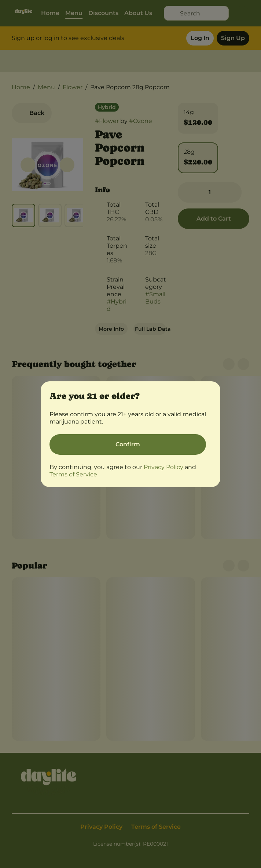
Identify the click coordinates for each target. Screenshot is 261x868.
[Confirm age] (128, 444)
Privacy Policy (163, 467)
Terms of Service (73, 474)
